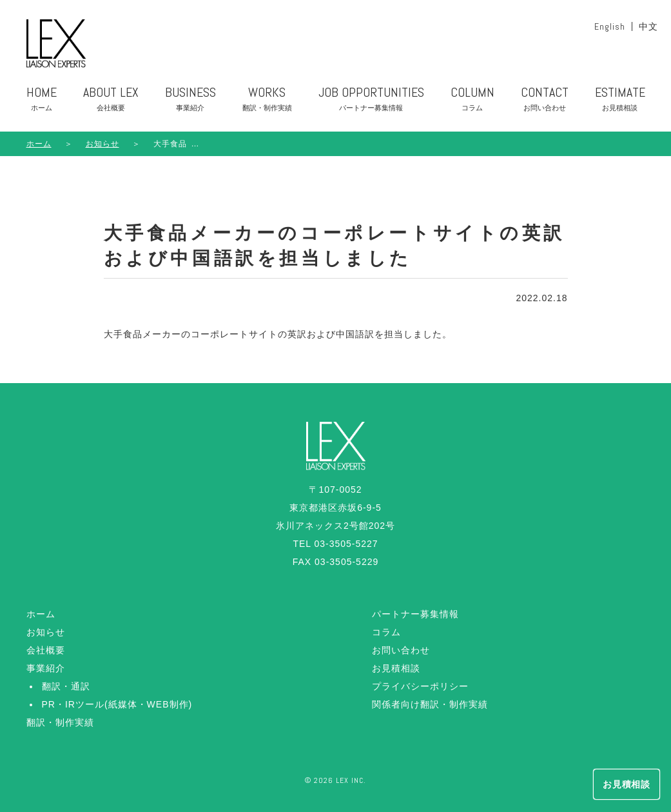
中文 (648, 26)
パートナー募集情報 (415, 614)
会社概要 (46, 650)
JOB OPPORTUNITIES (371, 101)
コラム (386, 632)
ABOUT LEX (111, 101)
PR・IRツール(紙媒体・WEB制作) (117, 704)
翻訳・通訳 (66, 686)
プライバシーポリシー (420, 686)
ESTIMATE (620, 101)
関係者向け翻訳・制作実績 (430, 704)
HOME (42, 101)
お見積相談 (396, 668)
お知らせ (46, 632)
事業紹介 (46, 668)
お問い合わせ (401, 650)
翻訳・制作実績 (60, 722)
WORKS (267, 101)
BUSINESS (190, 101)
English (610, 26)
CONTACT (545, 101)
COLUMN (472, 101)
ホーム (39, 144)
